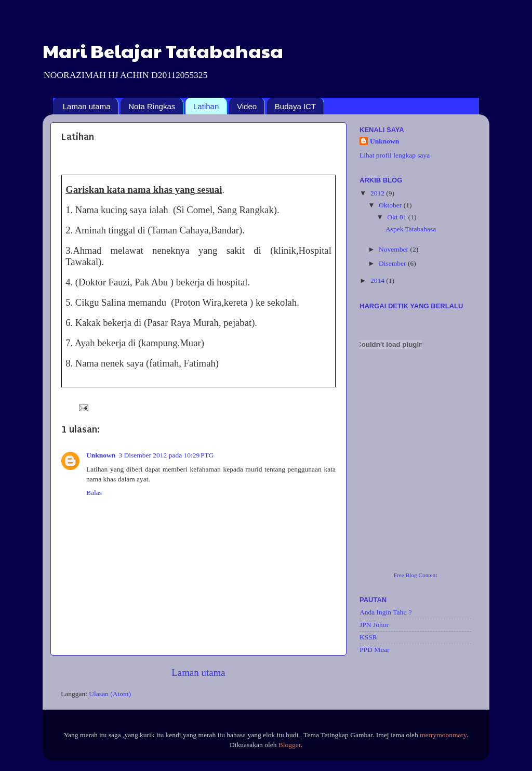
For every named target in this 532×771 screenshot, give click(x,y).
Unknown (101, 455)
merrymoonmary (443, 735)
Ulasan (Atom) (110, 694)
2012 (378, 193)
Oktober (391, 205)
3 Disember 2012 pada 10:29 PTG (166, 455)
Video (247, 106)
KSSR (368, 637)
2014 (378, 280)
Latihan (206, 106)
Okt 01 (398, 217)
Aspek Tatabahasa (411, 229)
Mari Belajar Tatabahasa (163, 50)
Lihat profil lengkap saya (395, 155)
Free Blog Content (416, 575)
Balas (94, 493)
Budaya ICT (295, 106)
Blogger (290, 745)
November (394, 249)
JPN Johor (374, 625)
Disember (393, 263)
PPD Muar (374, 650)
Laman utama (87, 106)
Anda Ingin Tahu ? (385, 612)
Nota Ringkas (152, 106)
